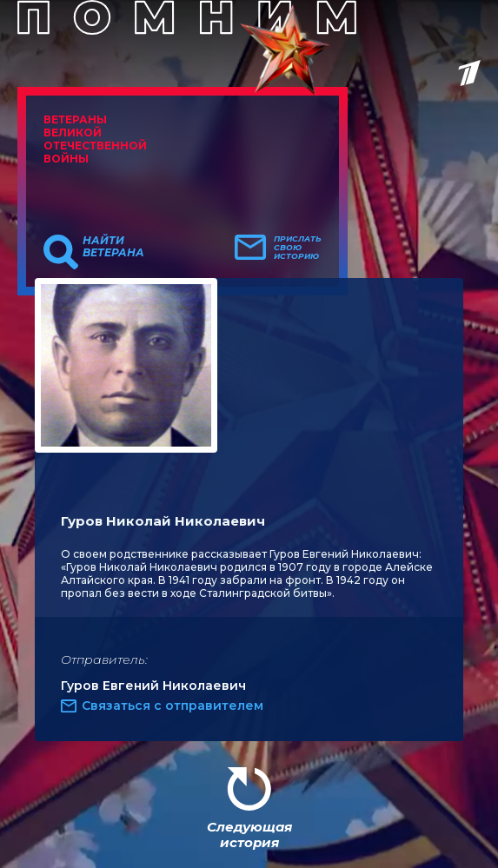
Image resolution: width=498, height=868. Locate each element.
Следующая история (249, 835)
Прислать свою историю (298, 248)
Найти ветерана (113, 247)
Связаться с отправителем (173, 706)
